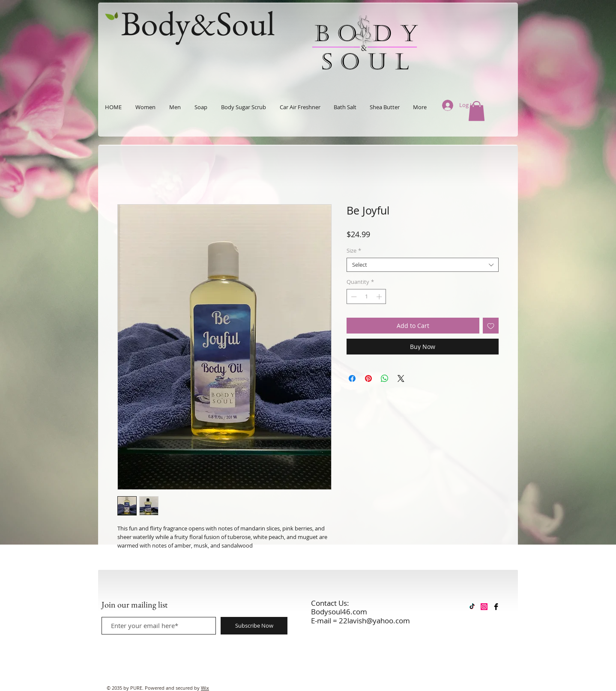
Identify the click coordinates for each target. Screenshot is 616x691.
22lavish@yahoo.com (374, 621)
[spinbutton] (366, 297)
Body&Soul (198, 23)
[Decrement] (353, 297)
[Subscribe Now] (254, 626)
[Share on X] (401, 378)
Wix (205, 688)
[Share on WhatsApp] (385, 378)
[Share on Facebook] (352, 378)
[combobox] (423, 265)
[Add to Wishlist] (491, 326)
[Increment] (380, 297)
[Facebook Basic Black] (496, 607)
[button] (477, 111)
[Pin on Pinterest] (368, 378)
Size (354, 251)
